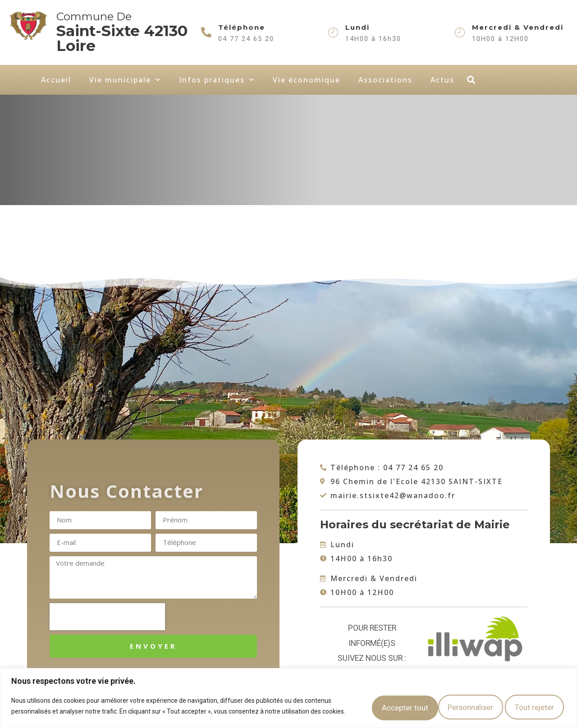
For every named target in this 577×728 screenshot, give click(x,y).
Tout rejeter (449, 704)
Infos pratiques (217, 80)
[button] (471, 80)
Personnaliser (371, 704)
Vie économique (307, 80)
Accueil (56, 80)
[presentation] (107, 617)
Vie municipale (125, 80)
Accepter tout (527, 704)
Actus (442, 80)
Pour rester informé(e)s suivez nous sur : (372, 643)
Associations (385, 80)
